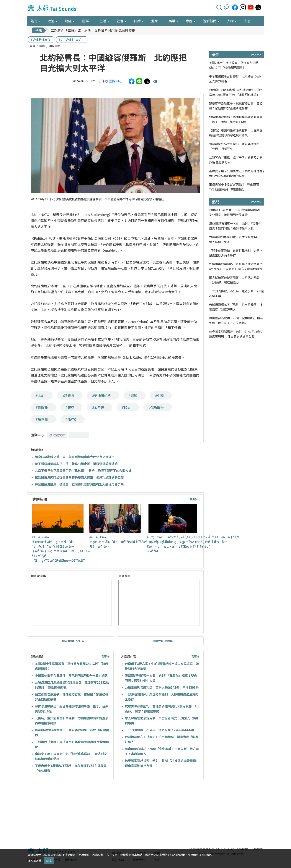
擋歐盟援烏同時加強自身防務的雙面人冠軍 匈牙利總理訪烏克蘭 (79, 477)
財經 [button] (68, 21)
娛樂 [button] (172, 21)
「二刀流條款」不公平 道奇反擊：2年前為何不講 (160, 730)
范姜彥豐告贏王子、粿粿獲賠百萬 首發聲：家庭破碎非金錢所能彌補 (236, 106)
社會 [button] (120, 21)
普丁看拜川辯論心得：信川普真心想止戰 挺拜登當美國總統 (76, 464)
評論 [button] (137, 21)
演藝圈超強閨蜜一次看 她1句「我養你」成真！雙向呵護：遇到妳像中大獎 (237, 226)
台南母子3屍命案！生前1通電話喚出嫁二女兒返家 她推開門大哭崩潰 (236, 212)
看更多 (193, 499)
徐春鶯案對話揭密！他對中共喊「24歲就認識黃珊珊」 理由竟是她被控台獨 (236, 334)
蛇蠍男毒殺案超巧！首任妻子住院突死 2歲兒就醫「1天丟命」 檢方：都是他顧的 (236, 266)
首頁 (32, 46)
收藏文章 (57, 435)
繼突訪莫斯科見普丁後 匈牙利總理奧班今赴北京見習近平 (75, 457)
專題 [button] (189, 21)
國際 (42, 46)
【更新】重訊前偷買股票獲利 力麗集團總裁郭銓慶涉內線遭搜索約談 (236, 133)
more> (256, 55)
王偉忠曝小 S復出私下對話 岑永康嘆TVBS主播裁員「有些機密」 (234, 187)
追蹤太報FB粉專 (162, 641)
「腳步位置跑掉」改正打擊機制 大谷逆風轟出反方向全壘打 (236, 253)
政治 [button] (51, 21)
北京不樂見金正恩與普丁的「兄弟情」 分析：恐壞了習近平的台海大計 (83, 471)
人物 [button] (230, 21)
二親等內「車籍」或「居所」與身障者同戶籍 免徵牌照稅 (93, 30)
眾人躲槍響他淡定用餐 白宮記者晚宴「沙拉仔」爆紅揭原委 (234, 280)
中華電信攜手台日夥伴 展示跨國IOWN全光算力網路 (71, 675)
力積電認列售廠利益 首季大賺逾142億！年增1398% (162, 687)
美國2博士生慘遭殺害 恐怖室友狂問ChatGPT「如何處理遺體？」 (234, 65)
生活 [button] (103, 21)
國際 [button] (86, 21)
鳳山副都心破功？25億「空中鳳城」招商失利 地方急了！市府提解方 (236, 320)
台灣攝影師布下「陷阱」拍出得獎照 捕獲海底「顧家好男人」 (236, 307)
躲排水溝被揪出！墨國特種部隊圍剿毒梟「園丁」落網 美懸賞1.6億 (236, 119)
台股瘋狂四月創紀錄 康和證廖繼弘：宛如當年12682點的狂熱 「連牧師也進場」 (236, 92)
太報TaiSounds (53, 8)
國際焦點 (55, 46)
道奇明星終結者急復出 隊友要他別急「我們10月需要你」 (234, 146)
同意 (49, 861)
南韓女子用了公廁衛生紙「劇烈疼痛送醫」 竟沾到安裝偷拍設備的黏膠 (237, 173)
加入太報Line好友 (73, 641)
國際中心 (116, 81)
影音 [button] (248, 21)
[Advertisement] (61, 811)
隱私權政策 (35, 861)
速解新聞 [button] (210, 21)
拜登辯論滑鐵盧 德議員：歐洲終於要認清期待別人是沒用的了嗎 (79, 484)
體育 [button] (155, 21)
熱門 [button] (34, 21)
